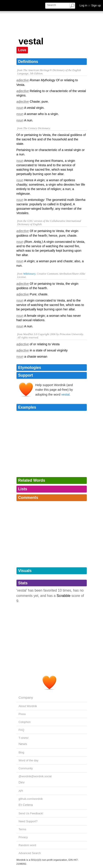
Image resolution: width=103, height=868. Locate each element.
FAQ (22, 730)
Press (22, 714)
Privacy (23, 837)
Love (22, 50)
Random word (27, 845)
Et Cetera (26, 805)
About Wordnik (28, 706)
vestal (65, 394)
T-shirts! (24, 738)
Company (26, 697)
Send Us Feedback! (31, 813)
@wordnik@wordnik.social (35, 776)
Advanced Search (30, 853)
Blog (22, 752)
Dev (22, 782)
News (23, 744)
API (21, 791)
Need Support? (28, 821)
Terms (23, 829)
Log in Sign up (90, 5)
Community (26, 768)
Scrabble (64, 596)
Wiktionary (29, 274)
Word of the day (29, 760)
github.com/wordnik (31, 799)
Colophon (25, 722)
